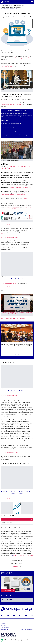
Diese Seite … (16, 567)
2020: (2, 241)
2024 (14, 167)
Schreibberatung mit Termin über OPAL (12, 123)
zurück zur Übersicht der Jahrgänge (10, 225)
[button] (11, 279)
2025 (11, 167)
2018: (2, 399)
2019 (3, 169)
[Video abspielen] (17, 79)
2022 (22, 167)
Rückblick (4, 164)
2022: (2, 204)
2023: (2, 198)
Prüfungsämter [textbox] (7, 600)
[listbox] (17, 266)
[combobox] (17, 600)
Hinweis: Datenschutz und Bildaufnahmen (11, 528)
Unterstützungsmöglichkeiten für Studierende (12, 105)
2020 (29, 167)
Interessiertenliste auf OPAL (8, 67)
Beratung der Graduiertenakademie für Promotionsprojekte (16, 135)
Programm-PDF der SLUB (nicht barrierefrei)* (20, 188)
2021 (25, 167)
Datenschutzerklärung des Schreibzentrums (23, 555)
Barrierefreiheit (4, 630)
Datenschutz (4, 625)
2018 (6, 169)
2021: (2, 229)
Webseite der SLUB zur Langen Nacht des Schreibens (21, 58)
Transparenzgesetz (5, 628)
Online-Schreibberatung (8, 127)
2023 (18, 167)
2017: (2, 456)
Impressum (3, 623)
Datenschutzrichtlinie (29, 91)
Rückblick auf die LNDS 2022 (12, 207)
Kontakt (2, 621)
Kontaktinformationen (7, 523)
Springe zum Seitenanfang (26, 630)
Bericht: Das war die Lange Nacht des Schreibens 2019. (14, 319)
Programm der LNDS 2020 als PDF (10, 283)
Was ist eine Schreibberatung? (9, 131)
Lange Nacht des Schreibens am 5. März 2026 (17, 17)
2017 (10, 169)
